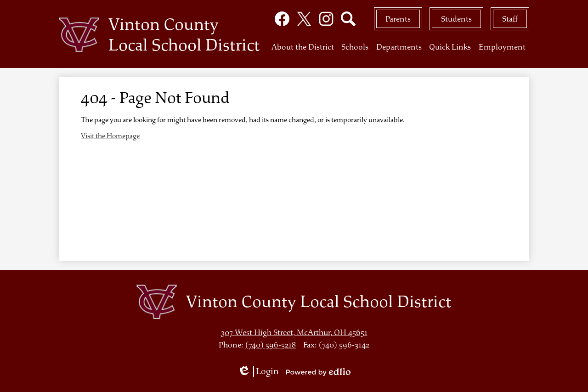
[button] (303, 50)
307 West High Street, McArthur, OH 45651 (294, 333)
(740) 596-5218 (271, 345)
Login (258, 372)
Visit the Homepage (110, 136)
